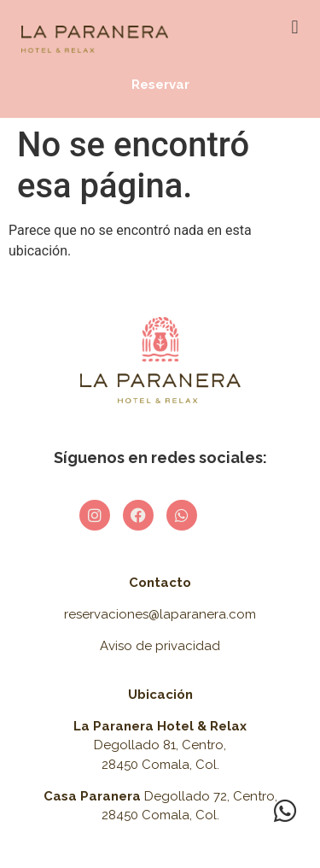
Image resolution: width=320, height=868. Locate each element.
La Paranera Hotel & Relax (160, 726)
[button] (295, 27)
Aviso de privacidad (160, 646)
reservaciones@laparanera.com (160, 614)
